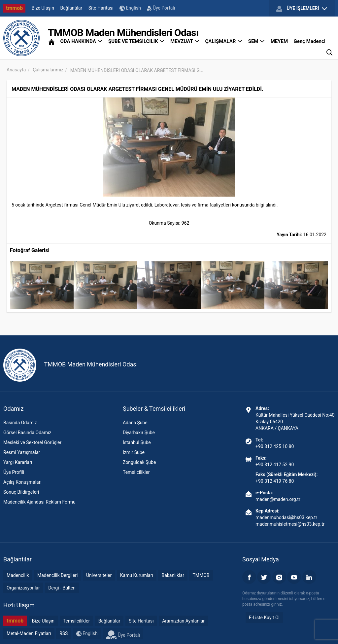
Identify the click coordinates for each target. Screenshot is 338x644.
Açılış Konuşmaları (22, 482)
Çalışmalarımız (48, 70)
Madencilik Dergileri (57, 575)
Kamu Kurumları (137, 575)
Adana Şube (135, 423)
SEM (257, 41)
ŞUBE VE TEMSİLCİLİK (136, 41)
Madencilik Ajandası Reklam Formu (39, 502)
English (130, 8)
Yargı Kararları (18, 462)
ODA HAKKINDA (81, 41)
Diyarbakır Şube (139, 433)
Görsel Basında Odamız (27, 433)
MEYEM (279, 41)
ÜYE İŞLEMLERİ (302, 9)
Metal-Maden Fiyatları (29, 633)
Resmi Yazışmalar (22, 452)
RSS (64, 633)
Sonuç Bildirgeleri (21, 492)
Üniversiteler (99, 575)
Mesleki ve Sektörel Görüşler (32, 442)
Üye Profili (14, 472)
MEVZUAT (185, 41)
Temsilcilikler (136, 472)
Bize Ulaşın (43, 8)
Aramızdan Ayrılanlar (183, 621)
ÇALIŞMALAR (224, 41)
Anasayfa (16, 70)
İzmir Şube (134, 452)
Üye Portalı (161, 8)
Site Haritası (101, 8)
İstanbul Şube (137, 442)
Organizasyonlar (23, 588)
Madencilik (18, 575)
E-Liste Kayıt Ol (264, 618)
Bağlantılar (71, 8)
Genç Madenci (310, 41)
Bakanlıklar (173, 575)
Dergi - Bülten (62, 588)
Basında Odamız (20, 423)
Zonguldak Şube (139, 462)
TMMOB (201, 575)
